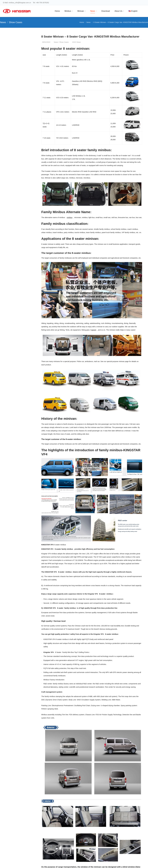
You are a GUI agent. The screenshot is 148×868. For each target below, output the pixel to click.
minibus (70, 217)
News (3, 22)
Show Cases (16, 22)
